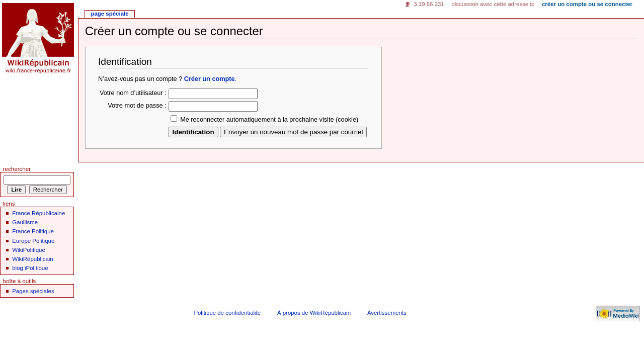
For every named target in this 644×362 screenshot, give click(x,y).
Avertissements (387, 313)
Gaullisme (25, 222)
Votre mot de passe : (137, 106)
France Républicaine (38, 213)
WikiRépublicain (32, 259)
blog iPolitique (30, 268)
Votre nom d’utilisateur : (133, 93)
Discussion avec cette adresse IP (493, 4)
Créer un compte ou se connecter (587, 4)
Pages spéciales (33, 291)
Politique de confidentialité (227, 313)
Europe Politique (33, 241)
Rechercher (17, 169)
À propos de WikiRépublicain (314, 313)
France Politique (33, 231)
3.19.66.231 (429, 4)
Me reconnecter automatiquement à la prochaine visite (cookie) (269, 120)
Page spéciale (109, 14)
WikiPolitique (29, 250)
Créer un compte (210, 79)
